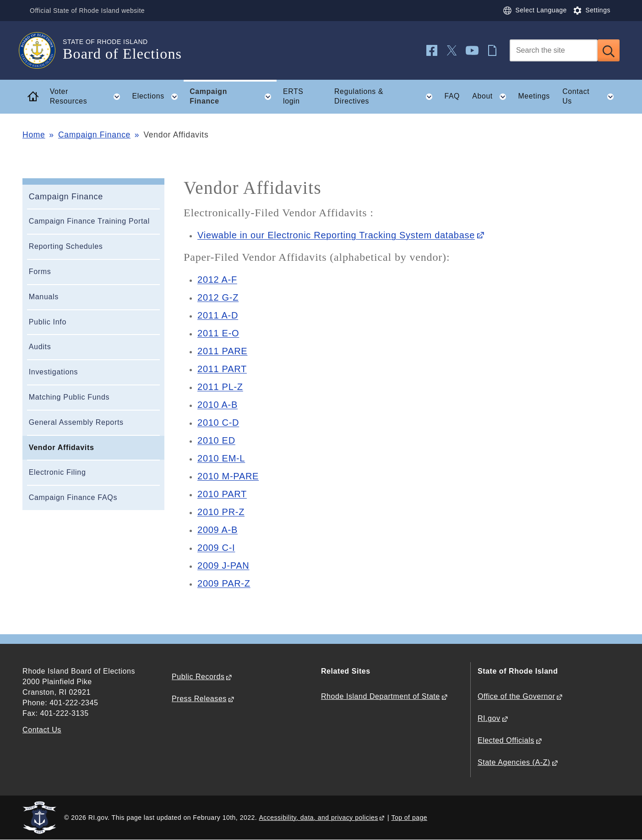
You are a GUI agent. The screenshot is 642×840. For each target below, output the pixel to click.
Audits (40, 347)
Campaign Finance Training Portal (89, 221)
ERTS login (293, 96)
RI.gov (489, 718)
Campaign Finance (94, 135)
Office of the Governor (516, 696)
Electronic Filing (57, 472)
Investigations (54, 372)
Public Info (48, 322)
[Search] (554, 50)
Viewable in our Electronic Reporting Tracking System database (336, 235)
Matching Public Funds (69, 397)
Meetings (534, 96)
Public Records (198, 677)
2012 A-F (217, 280)
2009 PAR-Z (224, 583)
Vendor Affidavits (62, 447)
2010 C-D (218, 423)
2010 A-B (218, 405)
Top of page (409, 818)
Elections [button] (158, 97)
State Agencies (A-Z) (514, 762)
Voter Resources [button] (88, 97)
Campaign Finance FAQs (73, 497)
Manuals (44, 297)
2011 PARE (222, 351)
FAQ (452, 96)
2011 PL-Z (220, 387)
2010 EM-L (221, 458)
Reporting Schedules (66, 246)
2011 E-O (218, 333)
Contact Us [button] (591, 97)
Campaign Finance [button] (233, 97)
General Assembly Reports (76, 422)
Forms (40, 272)
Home (34, 135)
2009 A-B (218, 530)
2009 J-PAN (223, 565)
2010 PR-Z (221, 512)
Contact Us (42, 730)
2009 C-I (216, 548)
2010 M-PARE (228, 476)
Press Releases (199, 699)
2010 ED (216, 440)
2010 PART (222, 494)
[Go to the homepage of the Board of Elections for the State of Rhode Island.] (43, 50)
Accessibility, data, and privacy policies (319, 818)
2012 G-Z (218, 297)
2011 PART (222, 369)
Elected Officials (506, 740)
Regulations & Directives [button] (386, 97)
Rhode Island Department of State (381, 696)
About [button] (492, 97)
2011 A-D (218, 315)
